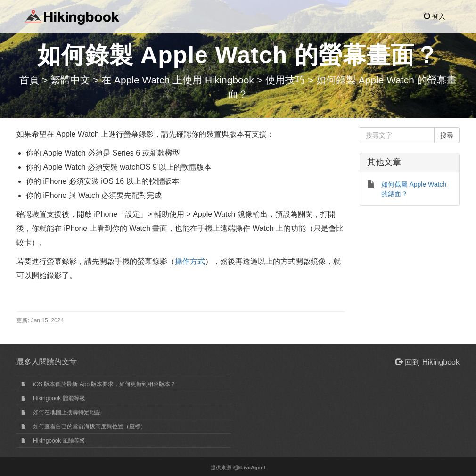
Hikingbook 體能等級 (59, 398)
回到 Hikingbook (427, 362)
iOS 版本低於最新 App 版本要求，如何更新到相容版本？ (104, 384)
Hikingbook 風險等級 (59, 441)
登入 (435, 16)
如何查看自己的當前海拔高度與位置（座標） (90, 427)
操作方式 (190, 261)
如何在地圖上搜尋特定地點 (67, 412)
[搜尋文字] (397, 135)
